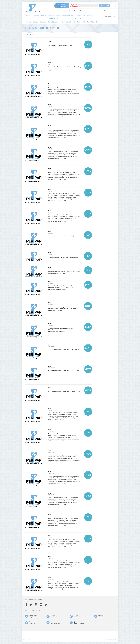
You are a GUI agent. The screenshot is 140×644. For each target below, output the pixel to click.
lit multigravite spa (89, 16)
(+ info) (70, 46)
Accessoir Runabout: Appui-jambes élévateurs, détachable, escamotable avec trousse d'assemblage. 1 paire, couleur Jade (63, 309)
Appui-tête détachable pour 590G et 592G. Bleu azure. (63, 349)
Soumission (87, 10)
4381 (49, 105)
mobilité (82, 19)
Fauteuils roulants (34, 25)
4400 (49, 303)
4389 (49, 211)
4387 (49, 168)
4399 (49, 282)
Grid (27, 34)
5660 (49, 472)
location (29, 19)
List (31, 34)
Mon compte (103, 10)
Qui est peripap (77, 10)
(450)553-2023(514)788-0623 (74, 6)
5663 (49, 535)
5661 (49, 493)
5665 (49, 578)
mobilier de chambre (56, 19)
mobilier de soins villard (71, 19)
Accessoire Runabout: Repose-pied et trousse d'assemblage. (65, 67)
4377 (49, 84)
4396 (49, 253)
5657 (49, 408)
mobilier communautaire (40, 19)
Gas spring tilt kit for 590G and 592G (58, 46)
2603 (49, 62)
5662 (49, 514)
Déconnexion (112, 10)
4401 (49, 324)
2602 (49, 41)
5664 (49, 557)
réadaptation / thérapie (68, 22)
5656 (49, 387)
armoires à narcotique (33, 16)
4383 (49, 147)
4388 (49, 189)
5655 (49, 366)
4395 (49, 232)
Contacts (95, 10)
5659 (49, 451)
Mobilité (27, 25)
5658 (49, 430)
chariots (44, 16)
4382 (49, 126)
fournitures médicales (69, 16)
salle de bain (81, 22)
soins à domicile (92, 22)
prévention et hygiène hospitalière (36, 22)
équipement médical (54, 16)
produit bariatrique (54, 22)
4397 (49, 267)
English (69, 10)
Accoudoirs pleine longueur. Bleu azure (59, 236)
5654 (49, 345)
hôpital (79, 16)
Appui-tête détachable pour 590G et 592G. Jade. (61, 370)
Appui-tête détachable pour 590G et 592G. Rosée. (62, 392)
